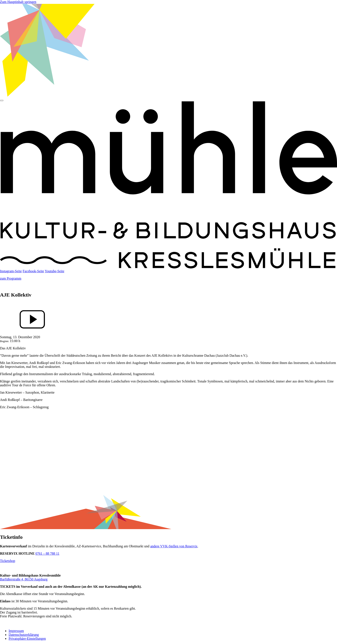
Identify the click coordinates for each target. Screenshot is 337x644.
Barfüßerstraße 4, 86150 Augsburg (24, 579)
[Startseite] (168, 267)
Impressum (16, 631)
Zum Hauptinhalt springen (18, 2)
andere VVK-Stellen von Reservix (174, 546)
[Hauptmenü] (2, 100)
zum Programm (11, 278)
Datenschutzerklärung (24, 635)
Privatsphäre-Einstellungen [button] (27, 639)
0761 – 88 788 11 (47, 553)
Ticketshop (8, 561)
